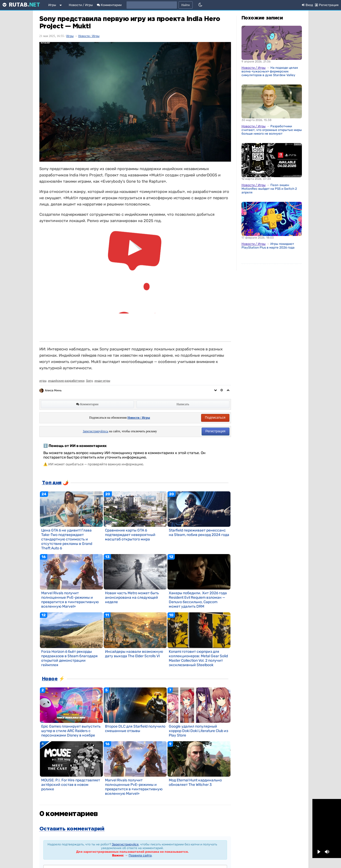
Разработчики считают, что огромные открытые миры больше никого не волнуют (272, 130)
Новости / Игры (81, 5)
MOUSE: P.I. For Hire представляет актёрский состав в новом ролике (71, 785)
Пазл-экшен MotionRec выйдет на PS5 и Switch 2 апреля (269, 189)
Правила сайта (140, 855)
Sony (90, 381)
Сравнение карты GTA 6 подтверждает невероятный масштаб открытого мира (130, 535)
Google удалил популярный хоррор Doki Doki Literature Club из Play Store (198, 731)
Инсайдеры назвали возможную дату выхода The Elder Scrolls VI (134, 654)
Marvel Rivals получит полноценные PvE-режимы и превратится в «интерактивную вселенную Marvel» (70, 600)
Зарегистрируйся (125, 844)
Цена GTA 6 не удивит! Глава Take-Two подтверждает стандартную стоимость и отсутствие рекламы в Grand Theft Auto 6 (67, 539)
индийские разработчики (66, 381)
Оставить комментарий (72, 829)
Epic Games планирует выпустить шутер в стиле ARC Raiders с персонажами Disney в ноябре (71, 731)
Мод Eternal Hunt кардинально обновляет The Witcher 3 (195, 782)
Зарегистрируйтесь (95, 431)
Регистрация (216, 431)
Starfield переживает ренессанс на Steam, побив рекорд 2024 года (199, 533)
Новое (50, 679)
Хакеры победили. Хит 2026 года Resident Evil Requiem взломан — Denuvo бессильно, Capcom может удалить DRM (198, 600)
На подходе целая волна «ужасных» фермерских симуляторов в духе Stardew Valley (270, 71)
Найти (186, 5)
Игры (52, 5)
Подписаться (215, 417)
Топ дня (52, 483)
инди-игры (102, 381)
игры (43, 381)
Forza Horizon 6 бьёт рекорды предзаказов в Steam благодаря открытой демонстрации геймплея (69, 658)
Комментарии (109, 5)
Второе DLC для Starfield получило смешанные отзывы (135, 729)
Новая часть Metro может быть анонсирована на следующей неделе (132, 598)
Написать (183, 404)
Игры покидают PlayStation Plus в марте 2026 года (268, 246)
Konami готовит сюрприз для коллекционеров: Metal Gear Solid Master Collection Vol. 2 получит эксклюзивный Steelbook (198, 658)
